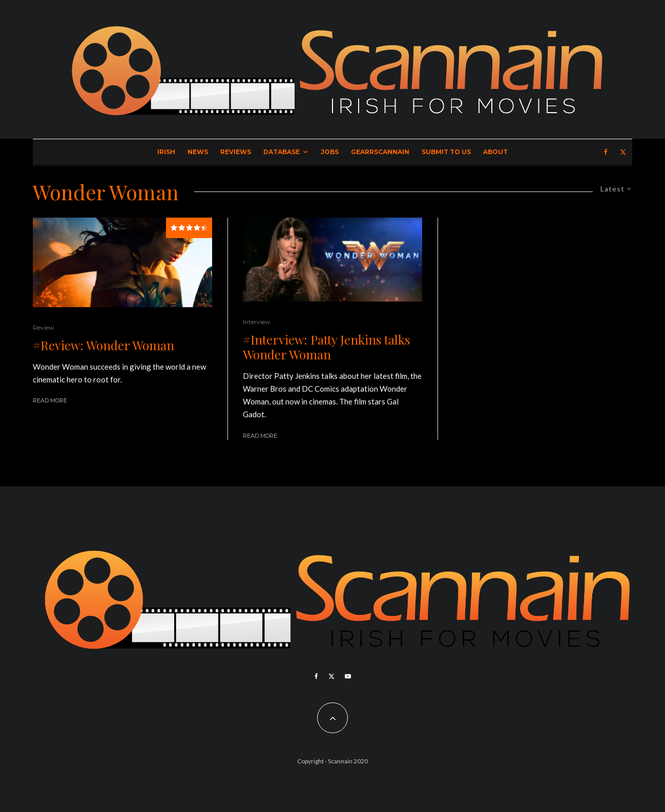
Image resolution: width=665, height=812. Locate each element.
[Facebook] (606, 152)
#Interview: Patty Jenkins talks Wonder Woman (326, 347)
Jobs (330, 152)
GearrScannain (380, 152)
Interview (257, 322)
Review (44, 327)
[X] (623, 152)
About (495, 152)
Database (282, 152)
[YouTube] (348, 676)
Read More (50, 400)
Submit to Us (446, 152)
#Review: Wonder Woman (103, 345)
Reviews (236, 152)
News (198, 152)
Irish (166, 152)
